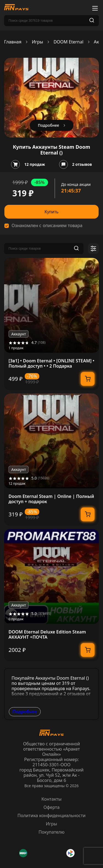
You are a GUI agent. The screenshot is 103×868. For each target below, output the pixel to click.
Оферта (51, 807)
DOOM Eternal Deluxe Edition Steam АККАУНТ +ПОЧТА (47, 635)
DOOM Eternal (69, 42)
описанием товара (63, 226)
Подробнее (25, 712)
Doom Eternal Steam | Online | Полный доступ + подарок (51, 499)
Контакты (51, 799)
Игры (37, 42)
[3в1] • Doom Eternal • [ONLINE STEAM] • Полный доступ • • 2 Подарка (51, 363)
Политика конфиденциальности (51, 815)
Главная (13, 42)
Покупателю (51, 832)
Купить (51, 212)
